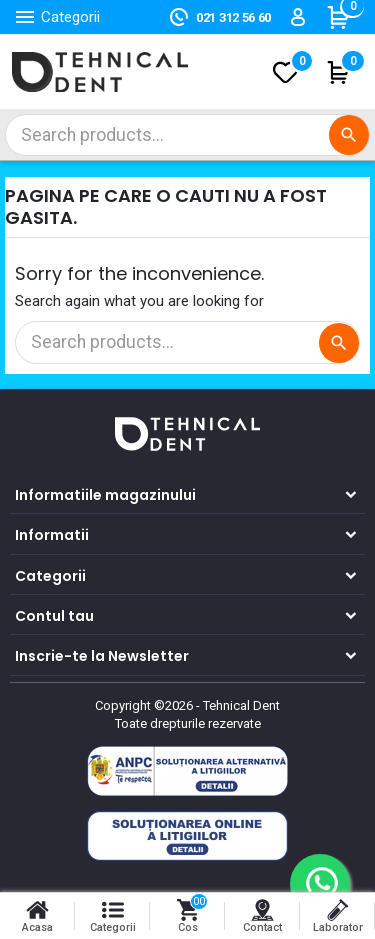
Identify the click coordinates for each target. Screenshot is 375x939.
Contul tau (54, 616)
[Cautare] (187, 135)
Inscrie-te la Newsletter (102, 656)
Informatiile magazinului (105, 495)
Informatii (52, 535)
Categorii (50, 576)
